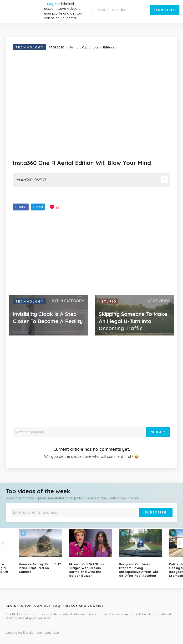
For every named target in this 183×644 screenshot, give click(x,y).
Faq (57, 606)
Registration (19, 606)
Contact (43, 606)
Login (52, 4)
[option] (91, 553)
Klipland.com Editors (98, 47)
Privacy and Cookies (83, 606)
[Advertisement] (91, 253)
